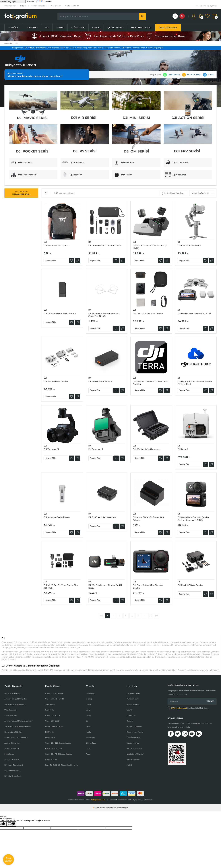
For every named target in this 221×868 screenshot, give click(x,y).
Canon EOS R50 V (53, 715)
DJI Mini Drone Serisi (13, 776)
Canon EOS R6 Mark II (54, 693)
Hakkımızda (131, 715)
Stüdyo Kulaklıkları (12, 759)
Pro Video (32, 28)
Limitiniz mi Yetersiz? (135, 754)
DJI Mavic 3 (50, 737)
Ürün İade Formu (134, 737)
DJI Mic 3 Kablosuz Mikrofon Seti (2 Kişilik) (150, 247)
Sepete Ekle (51, 260)
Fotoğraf (14, 28)
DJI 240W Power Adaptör (101, 381)
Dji (87, 721)
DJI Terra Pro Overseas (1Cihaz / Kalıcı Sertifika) (151, 383)
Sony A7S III (50, 704)
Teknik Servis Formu (135, 732)
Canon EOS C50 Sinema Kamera (58, 743)
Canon (89, 704)
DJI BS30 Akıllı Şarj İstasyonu (102, 517)
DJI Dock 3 (183, 449)
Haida (88, 732)
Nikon (88, 715)
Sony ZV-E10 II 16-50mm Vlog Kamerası (62, 765)
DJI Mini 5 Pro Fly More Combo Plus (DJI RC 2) (61, 586)
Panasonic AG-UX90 (53, 748)
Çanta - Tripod (116, 28)
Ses (47, 28)
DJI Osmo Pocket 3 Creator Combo (105, 245)
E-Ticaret (102, 808)
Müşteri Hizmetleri (38, 6)
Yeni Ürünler (56, 6)
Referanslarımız (133, 704)
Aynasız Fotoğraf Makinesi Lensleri (18, 721)
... (132, 616)
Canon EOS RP (51, 759)
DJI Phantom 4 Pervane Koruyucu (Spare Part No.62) (104, 315)
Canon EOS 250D (52, 721)
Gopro (88, 726)
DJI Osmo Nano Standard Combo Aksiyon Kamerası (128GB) (193, 519)
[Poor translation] (11, 824)
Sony (88, 710)
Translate (44, 1)
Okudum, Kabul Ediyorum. (188, 708)
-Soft (96, 808)
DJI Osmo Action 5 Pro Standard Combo (148, 586)
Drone (60, 28)
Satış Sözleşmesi (133, 759)
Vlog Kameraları (11, 710)
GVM (88, 748)
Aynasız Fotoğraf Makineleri (16, 699)
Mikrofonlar (9, 754)
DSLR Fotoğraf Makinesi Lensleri (17, 726)
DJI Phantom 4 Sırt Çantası (56, 245)
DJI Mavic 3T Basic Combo (190, 585)
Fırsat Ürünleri (8, 859)
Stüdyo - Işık (78, 28)
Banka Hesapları (133, 693)
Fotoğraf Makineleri (12, 693)
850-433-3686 (194, 75)
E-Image (89, 699)
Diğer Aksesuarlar (141, 28)
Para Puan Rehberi (134, 748)
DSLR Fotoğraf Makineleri (15, 704)
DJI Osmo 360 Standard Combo (148, 313)
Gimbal (96, 28)
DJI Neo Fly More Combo (56, 381)
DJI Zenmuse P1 (51, 449)
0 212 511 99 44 (72, 6)
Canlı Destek (174, 75)
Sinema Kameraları (12, 748)
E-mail (210, 75)
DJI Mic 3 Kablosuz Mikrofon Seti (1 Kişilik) (105, 586)
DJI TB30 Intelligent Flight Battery (60, 313)
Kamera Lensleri (11, 715)
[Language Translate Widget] (13, 1)
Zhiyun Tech (91, 743)
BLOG (129, 710)
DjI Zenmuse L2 (96, 449)
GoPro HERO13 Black (54, 726)
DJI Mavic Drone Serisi (14, 765)
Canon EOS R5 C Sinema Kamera (59, 754)
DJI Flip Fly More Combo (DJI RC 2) (194, 313)
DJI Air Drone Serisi (12, 770)
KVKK (129, 765)
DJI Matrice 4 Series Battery (57, 517)
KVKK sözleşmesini (179, 708)
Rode (88, 754)
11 (150, 616)
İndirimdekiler (10, 6)
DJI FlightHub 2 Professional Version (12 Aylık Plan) (195, 383)
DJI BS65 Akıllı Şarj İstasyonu (147, 449)
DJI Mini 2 (49, 732)
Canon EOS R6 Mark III (55, 699)
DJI (45, 242)
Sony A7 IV (50, 710)
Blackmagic (90, 737)
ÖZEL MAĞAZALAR (168, 28)
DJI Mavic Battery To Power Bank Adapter (148, 519)
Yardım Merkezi (133, 743)
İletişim (23, 6)
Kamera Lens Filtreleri (13, 732)
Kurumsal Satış (133, 699)
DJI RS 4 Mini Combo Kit (189, 245)
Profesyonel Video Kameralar (16, 737)
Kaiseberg (90, 693)
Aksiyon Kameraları (12, 743)
